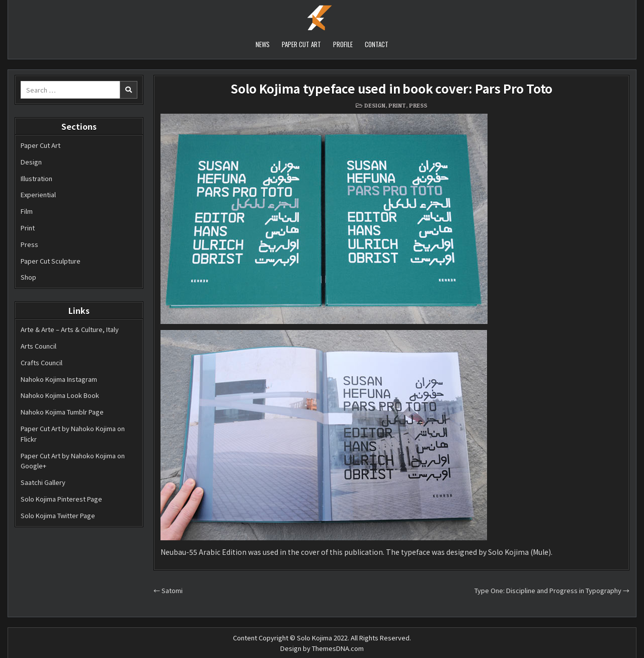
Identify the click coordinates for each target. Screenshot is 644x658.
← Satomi (168, 590)
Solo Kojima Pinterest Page (61, 499)
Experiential (38, 194)
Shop (28, 277)
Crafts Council (42, 362)
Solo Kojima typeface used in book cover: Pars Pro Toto (391, 88)
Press (29, 244)
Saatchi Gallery (43, 482)
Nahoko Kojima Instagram (59, 379)
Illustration (36, 178)
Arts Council (38, 346)
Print (28, 228)
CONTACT (377, 44)
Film (27, 211)
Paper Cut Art (41, 145)
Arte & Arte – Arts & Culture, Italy (70, 329)
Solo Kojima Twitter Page (58, 515)
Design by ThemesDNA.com (322, 648)
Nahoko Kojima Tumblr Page (62, 412)
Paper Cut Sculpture (51, 261)
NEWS (263, 44)
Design (31, 162)
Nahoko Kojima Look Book (60, 395)
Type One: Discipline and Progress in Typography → (552, 590)
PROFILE (343, 44)
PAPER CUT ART (301, 44)
